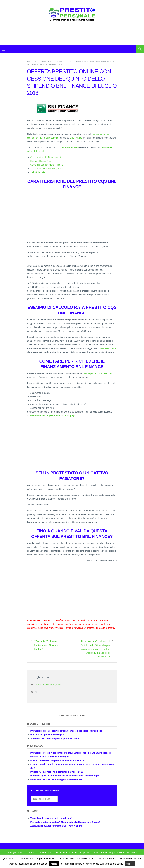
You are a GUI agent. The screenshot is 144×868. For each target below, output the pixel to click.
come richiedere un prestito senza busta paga (52, 416)
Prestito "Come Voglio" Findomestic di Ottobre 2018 (57, 772)
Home (30, 62)
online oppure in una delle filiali (98, 373)
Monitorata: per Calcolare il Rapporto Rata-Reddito (56, 779)
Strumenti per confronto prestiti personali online (55, 738)
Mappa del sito (116, 853)
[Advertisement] (79, 37)
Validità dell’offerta (39, 172)
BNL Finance (76, 138)
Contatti (104, 853)
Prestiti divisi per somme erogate (47, 735)
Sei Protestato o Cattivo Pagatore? (47, 169)
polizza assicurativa (107, 348)
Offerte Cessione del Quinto (48, 685)
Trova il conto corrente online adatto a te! (51, 818)
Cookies (130, 864)
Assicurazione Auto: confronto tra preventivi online (56, 826)
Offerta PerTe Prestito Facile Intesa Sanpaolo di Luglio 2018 (48, 645)
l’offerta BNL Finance (69, 147)
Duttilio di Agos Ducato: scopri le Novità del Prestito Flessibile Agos (65, 776)
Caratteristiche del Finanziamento (46, 157)
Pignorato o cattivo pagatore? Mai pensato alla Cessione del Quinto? (65, 822)
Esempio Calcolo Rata (41, 161)
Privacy (79, 853)
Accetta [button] (54, 864)
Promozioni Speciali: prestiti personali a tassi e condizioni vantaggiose (66, 731)
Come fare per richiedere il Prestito (47, 165)
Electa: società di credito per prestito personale (54, 62)
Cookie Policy (91, 853)
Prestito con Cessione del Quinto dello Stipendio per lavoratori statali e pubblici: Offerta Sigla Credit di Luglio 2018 (95, 649)
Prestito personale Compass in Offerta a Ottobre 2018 (57, 760)
